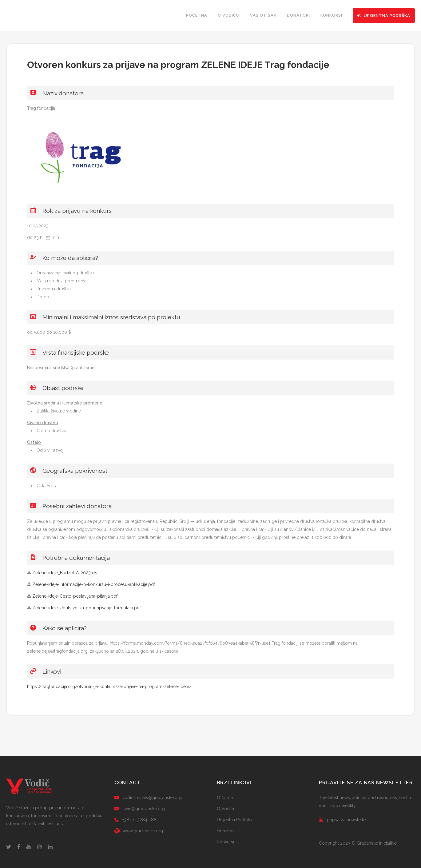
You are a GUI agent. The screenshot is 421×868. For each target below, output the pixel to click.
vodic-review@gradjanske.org (148, 798)
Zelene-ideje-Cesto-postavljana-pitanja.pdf (75, 596)
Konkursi (225, 842)
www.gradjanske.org (139, 831)
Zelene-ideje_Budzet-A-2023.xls (65, 573)
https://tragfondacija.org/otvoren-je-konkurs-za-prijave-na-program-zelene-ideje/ (109, 687)
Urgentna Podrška (234, 820)
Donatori (225, 831)
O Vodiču (226, 809)
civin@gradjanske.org (140, 809)
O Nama (225, 798)
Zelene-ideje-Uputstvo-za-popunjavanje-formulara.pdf (87, 608)
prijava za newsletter (343, 820)
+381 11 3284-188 (135, 820)
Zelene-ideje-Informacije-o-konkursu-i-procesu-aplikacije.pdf (94, 584)
